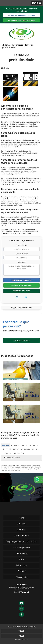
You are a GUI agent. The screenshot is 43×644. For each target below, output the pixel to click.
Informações (21, 565)
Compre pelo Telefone (21, 291)
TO (37, 449)
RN (33, 449)
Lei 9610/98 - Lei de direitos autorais (11, 470)
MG (15, 445)
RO (7, 453)
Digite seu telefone (21, 254)
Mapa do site (21, 577)
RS (34, 445)
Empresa (22, 524)
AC (15, 453)
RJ (12, 445)
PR (27, 445)
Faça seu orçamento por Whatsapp (21, 20)
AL (10, 449)
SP (23, 445)
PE (38, 445)
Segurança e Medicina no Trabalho (21, 542)
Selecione (6, 445)
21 (22, 592)
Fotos (21, 559)
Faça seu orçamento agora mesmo (22, 15)
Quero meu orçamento (22, 340)
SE (22, 449)
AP (11, 453)
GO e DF (27, 449)
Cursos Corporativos (22, 547)
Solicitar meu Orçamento (21, 280)
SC (30, 445)
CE (7, 449)
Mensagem (22, 262)
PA (23, 453)
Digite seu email (21, 245)
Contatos (21, 571)
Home (21, 518)
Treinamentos (22, 553)
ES (19, 445)
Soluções (21, 530)
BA (3, 449)
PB (14, 449)
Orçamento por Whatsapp (21, 285)
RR (3, 453)
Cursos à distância (21, 536)
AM (19, 453)
